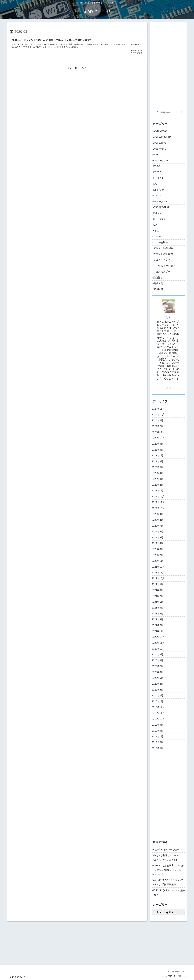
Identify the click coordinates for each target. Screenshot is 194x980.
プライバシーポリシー (175, 972)
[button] (183, 112)
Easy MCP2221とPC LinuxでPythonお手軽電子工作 (167, 882)
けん (169, 317)
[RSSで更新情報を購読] (170, 388)
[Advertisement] (77, 89)
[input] (169, 112)
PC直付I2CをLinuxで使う (165, 850)
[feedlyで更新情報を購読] (167, 388)
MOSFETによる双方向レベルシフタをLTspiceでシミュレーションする (168, 870)
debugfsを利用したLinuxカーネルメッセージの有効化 (167, 858)
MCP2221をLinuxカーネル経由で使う (168, 893)
